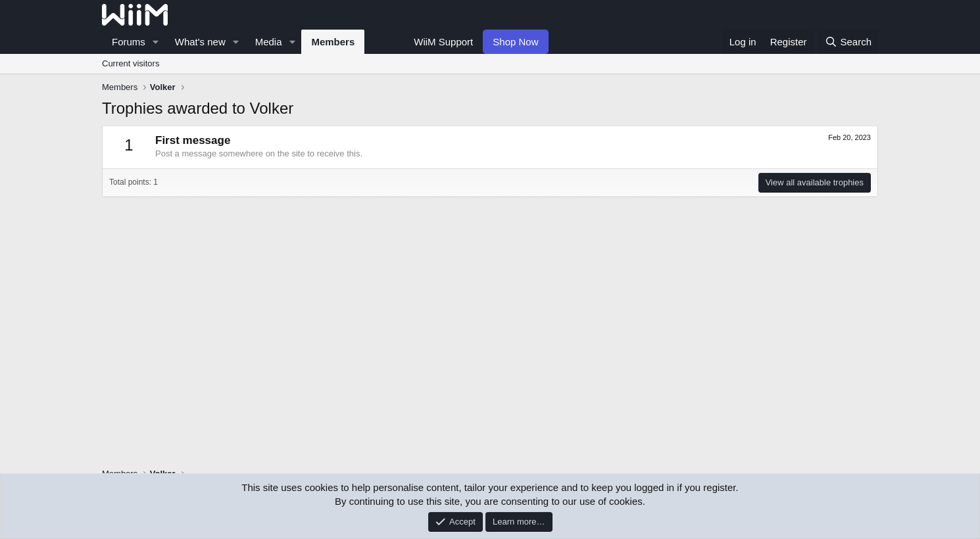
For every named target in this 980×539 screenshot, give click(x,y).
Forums (129, 42)
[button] (156, 42)
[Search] (848, 42)
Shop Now (515, 42)
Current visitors (131, 63)
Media (269, 42)
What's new (200, 42)
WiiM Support (443, 42)
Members (333, 42)
